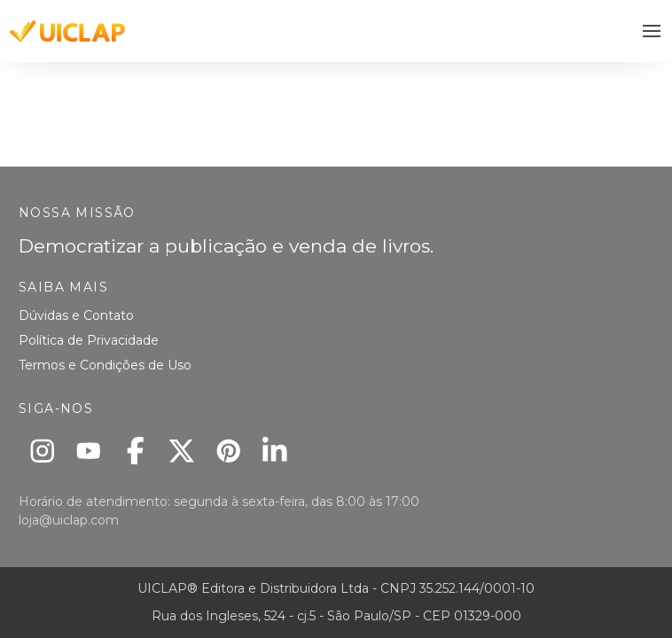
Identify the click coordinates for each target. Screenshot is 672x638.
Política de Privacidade (89, 340)
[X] (182, 451)
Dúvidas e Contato (76, 315)
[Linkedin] (275, 451)
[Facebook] (135, 451)
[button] (652, 31)
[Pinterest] (228, 451)
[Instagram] (42, 451)
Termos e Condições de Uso (105, 365)
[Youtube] (89, 451)
